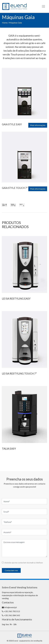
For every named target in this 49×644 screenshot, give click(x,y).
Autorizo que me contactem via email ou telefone (24, 563)
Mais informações (38, 125)
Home (5, 23)
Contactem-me (11, 570)
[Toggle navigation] (43, 6)
